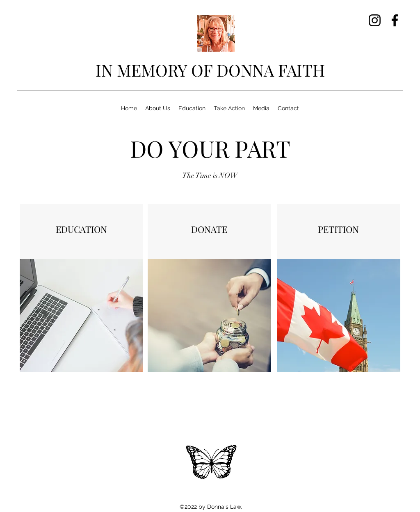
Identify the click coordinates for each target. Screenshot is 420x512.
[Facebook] (395, 20)
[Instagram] (375, 20)
